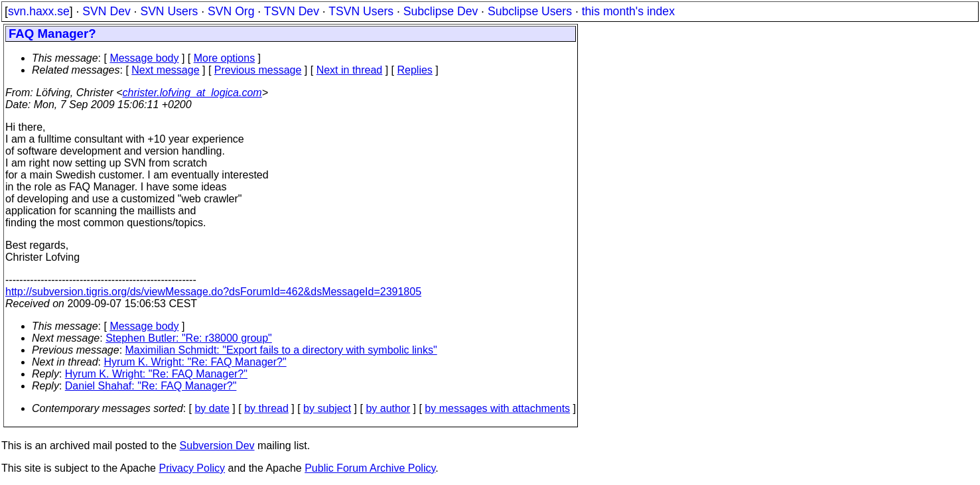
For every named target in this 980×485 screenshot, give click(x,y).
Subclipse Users (530, 11)
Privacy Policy (192, 468)
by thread (266, 408)
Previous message (258, 70)
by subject (327, 408)
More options (225, 58)
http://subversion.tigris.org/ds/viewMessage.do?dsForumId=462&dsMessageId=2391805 (213, 292)
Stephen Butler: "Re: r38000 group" (189, 338)
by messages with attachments (497, 408)
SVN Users (169, 11)
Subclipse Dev (441, 11)
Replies (415, 70)
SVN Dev (106, 11)
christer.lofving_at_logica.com (192, 93)
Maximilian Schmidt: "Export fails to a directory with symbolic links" (281, 350)
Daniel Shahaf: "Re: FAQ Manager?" (151, 386)
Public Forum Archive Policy (370, 468)
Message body (144, 58)
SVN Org (231, 11)
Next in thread (350, 70)
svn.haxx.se (39, 11)
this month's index (628, 11)
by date (212, 408)
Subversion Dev (217, 446)
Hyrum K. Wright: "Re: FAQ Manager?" (195, 362)
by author (388, 408)
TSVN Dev (292, 11)
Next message (165, 70)
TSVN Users (361, 11)
